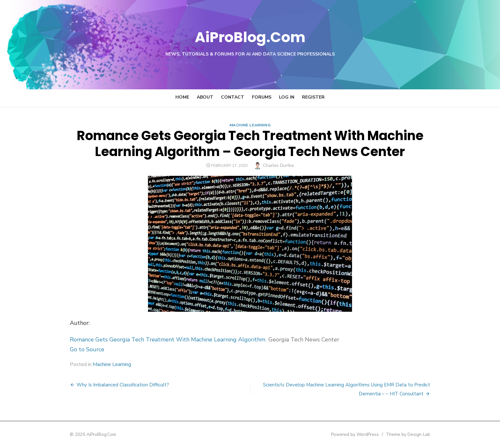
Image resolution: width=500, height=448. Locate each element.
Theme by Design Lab (413, 434)
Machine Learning (250, 125)
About (205, 97)
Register (313, 97)
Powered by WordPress (360, 434)
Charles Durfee (279, 165)
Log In (287, 97)
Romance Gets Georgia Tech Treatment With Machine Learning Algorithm (163, 340)
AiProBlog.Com (250, 37)
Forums (262, 97)
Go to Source (82, 349)
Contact (233, 97)
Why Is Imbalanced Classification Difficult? (118, 385)
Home (182, 97)
